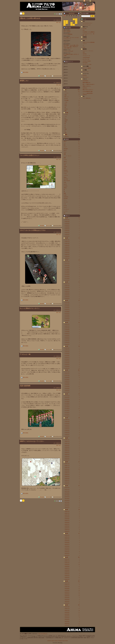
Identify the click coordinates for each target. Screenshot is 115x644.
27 (72, 25)
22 (77, 23)
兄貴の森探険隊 (25, 386)
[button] (92, 16)
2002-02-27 (58, 83)
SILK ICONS (65, 641)
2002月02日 (72, 13)
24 (65, 25)
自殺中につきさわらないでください (32, 441)
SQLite (53, 641)
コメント (48, 76)
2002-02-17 (58, 388)
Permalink (42, 76)
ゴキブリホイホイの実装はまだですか (33, 230)
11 (67, 21)
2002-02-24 (58, 157)
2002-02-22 (58, 232)
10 (65, 21)
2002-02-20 (58, 310)
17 (65, 23)
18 (67, 23)
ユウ (54, 20)
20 (72, 23)
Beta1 (60, 22)
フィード (87, 1)
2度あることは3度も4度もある (30, 18)
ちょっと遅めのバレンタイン (30, 308)
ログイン (92, 1)
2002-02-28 (58, 20)
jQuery (56, 641)
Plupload (60, 641)
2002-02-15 (58, 443)
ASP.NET (49, 641)
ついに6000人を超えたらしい (30, 155)
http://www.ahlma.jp (43, 634)
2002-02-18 (58, 356)
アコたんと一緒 (25, 354)
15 (77, 21)
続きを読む (26, 72)
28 (74, 25)
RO (57, 22)
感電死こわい (24, 81)
